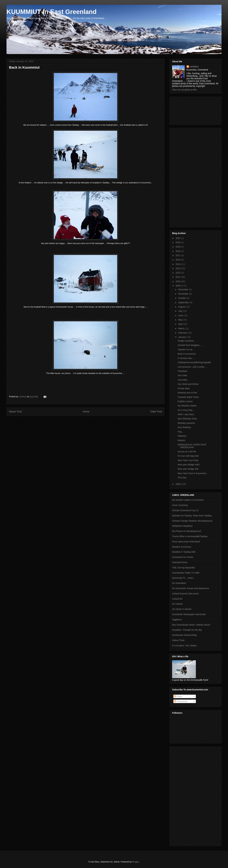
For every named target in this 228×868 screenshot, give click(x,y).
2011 (178, 277)
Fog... (180, 432)
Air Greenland (179, 583)
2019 (178, 247)
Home (86, 412)
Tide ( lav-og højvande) (183, 568)
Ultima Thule (178, 640)
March (182, 328)
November (184, 294)
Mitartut (181, 440)
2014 (178, 264)
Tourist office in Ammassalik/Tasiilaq (190, 536)
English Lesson (185, 401)
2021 (178, 238)
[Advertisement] (186, 110)
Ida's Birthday (184, 427)
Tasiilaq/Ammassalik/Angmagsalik (194, 362)
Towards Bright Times (188, 397)
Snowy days (184, 388)
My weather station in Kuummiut (188, 500)
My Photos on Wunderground (187, 531)
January (182, 337)
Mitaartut (182, 436)
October (182, 298)
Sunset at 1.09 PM (187, 452)
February (183, 333)
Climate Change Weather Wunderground (192, 521)
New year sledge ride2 (189, 465)
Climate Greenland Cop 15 (185, 510)
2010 (178, 281)
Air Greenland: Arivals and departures (191, 588)
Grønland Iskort (180, 562)
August (182, 307)
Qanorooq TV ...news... (184, 578)
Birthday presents (186, 423)
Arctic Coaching (180, 505)
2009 (178, 286)
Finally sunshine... (187, 341)
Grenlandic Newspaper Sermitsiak (189, 614)
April (181, 324)
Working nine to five (187, 393)
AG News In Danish (182, 609)
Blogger (136, 862)
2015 (178, 260)
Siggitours (177, 620)
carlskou (194, 67)
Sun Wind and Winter (188, 384)
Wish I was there (186, 414)
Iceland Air (177, 599)
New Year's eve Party (188, 460)
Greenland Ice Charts (183, 557)
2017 (178, 255)
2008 (178, 484)
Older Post (156, 412)
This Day (182, 478)
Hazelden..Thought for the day (187, 630)
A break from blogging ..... (190, 345)
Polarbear (182, 371)
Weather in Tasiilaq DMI (184, 552)
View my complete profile (184, 90)
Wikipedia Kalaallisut (182, 526)
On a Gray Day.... (186, 410)
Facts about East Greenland (186, 542)
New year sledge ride (188, 469)
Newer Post (15, 412)
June (181, 315)
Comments (181, 701)
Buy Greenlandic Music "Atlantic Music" (191, 625)
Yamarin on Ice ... (186, 350)
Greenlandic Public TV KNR (186, 573)
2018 (178, 251)
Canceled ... (184, 380)
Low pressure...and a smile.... (192, 367)
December (184, 289)
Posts (178, 696)
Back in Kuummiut (187, 354)
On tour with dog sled (188, 456)
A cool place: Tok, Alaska (184, 646)
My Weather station (187, 406)
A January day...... (186, 358)
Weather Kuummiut (182, 547)
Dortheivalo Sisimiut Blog (184, 635)
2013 (178, 268)
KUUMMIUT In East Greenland (52, 12)
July (180, 311)
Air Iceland (177, 604)
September (184, 302)
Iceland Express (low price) (185, 594)
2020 (178, 242)
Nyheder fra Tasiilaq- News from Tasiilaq (192, 516)
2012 (178, 273)
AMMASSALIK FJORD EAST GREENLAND (192, 446)
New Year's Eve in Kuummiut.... (193, 473)
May (180, 320)
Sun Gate (182, 375)
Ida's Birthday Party (187, 419)
